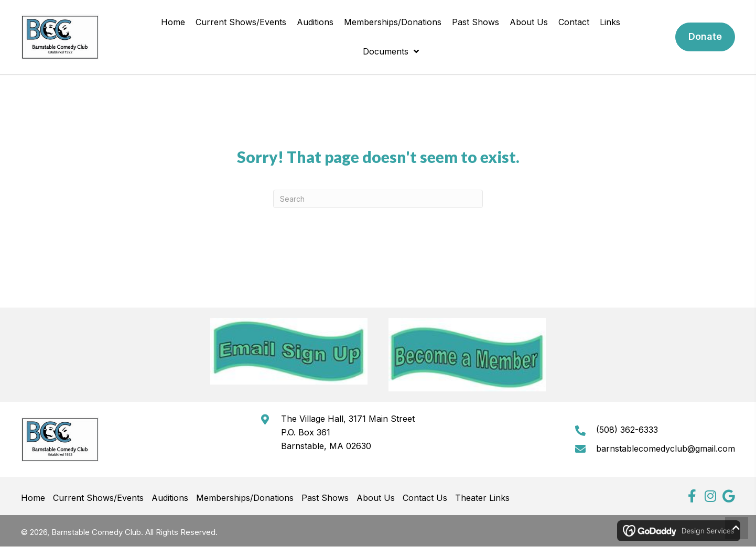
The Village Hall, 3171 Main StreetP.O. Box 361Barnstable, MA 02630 (348, 432)
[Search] (378, 199)
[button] (692, 496)
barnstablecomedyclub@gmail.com (666, 448)
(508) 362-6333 (627, 430)
